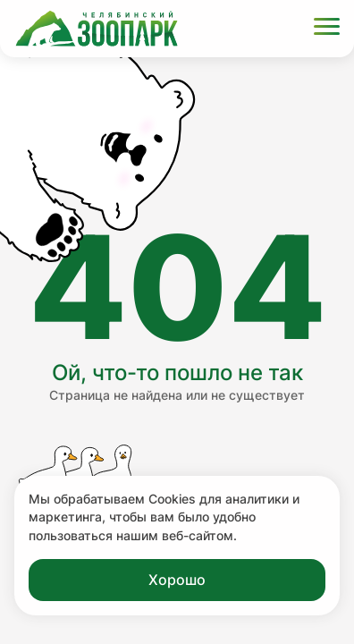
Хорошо (177, 580)
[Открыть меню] (327, 29)
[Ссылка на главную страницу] (97, 29)
